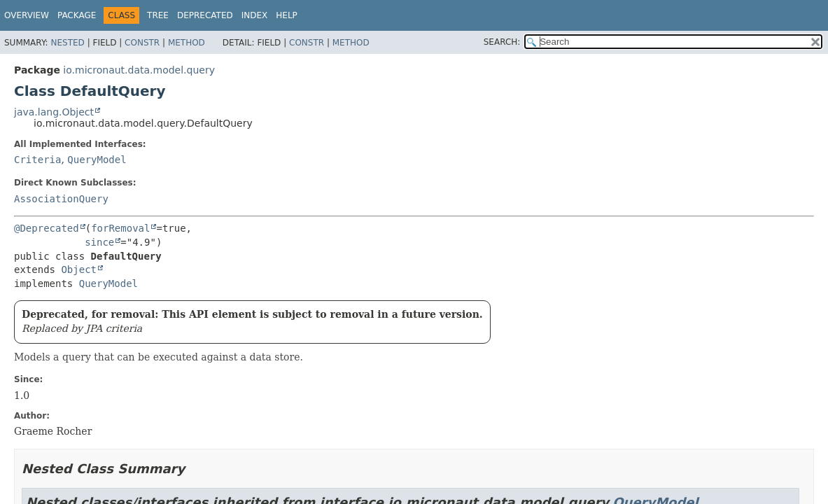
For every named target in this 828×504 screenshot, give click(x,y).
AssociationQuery (61, 199)
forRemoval (120, 228)
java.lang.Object (54, 112)
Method (187, 43)
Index (255, 15)
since (99, 242)
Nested (67, 43)
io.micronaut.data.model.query (139, 70)
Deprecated (205, 15)
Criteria (37, 160)
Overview (27, 15)
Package (77, 15)
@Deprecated (47, 228)
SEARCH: (502, 42)
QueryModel (97, 160)
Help (287, 15)
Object (79, 269)
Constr (142, 43)
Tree (158, 15)
